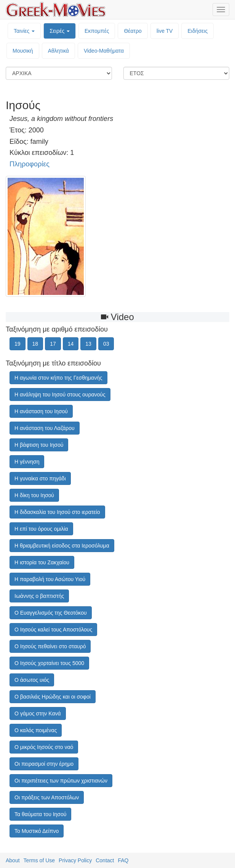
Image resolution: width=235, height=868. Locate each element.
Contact (105, 860)
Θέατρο (133, 31)
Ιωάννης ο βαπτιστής (39, 596)
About (13, 860)
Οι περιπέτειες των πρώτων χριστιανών (61, 781)
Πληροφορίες (30, 164)
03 (106, 344)
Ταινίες (24, 31)
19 (18, 344)
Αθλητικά (58, 51)
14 (71, 344)
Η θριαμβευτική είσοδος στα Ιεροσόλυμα (62, 546)
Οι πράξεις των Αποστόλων (47, 797)
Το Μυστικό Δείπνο (37, 831)
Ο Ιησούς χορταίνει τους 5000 (49, 663)
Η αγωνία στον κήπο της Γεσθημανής (58, 378)
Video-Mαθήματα (104, 51)
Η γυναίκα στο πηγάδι (40, 478)
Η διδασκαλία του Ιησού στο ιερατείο (57, 512)
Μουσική (23, 51)
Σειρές (60, 31)
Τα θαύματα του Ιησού (40, 814)
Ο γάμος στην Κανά (38, 713)
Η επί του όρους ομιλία (41, 529)
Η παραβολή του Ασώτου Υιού (50, 579)
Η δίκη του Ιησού (34, 495)
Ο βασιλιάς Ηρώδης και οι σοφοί (53, 697)
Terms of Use (39, 860)
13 (88, 344)
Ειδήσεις (197, 31)
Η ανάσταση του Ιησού (41, 411)
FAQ (123, 860)
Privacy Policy (75, 860)
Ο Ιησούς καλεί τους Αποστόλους (53, 630)
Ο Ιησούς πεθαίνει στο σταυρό (50, 646)
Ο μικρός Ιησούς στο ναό (44, 747)
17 (53, 344)
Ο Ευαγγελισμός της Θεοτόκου (51, 613)
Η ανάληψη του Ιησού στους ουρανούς (60, 395)
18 (35, 344)
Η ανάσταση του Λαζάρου (45, 428)
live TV (165, 31)
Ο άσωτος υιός (32, 680)
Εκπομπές (97, 31)
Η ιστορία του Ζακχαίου (42, 562)
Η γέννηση (27, 462)
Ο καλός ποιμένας (36, 730)
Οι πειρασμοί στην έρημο (44, 764)
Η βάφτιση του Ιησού (39, 445)
